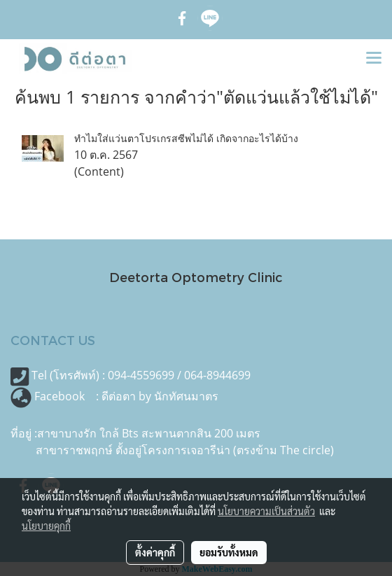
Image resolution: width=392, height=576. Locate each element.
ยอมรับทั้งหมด (229, 552)
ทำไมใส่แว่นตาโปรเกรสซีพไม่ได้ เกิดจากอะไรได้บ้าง (186, 138)
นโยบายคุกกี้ (46, 526)
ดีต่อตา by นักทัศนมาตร (160, 396)
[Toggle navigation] (374, 59)
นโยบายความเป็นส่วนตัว (266, 511)
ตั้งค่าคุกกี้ (155, 552)
